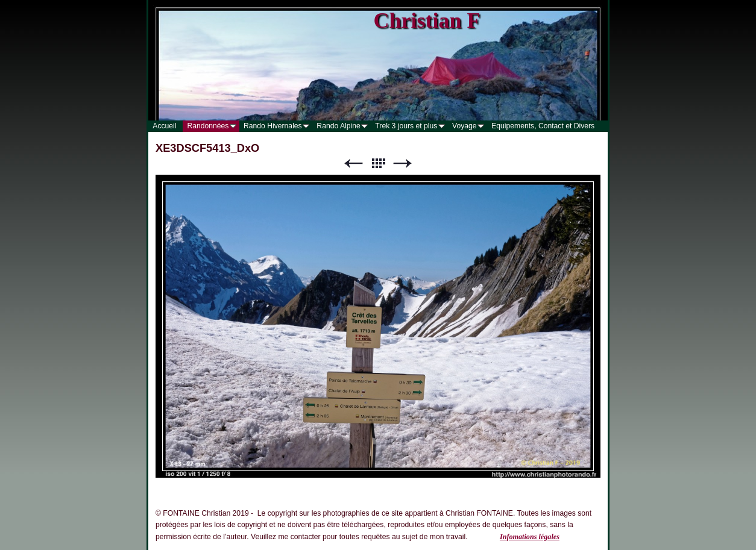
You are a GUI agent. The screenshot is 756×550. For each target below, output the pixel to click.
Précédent (353, 164)
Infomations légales (530, 537)
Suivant (403, 164)
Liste (378, 164)
